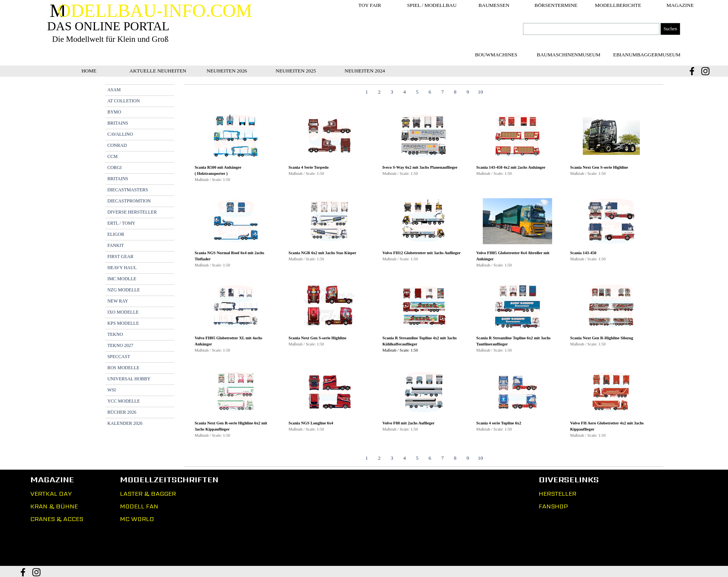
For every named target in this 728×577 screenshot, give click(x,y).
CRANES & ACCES (57, 519)
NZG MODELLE (124, 290)
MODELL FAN (139, 506)
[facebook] (692, 71)
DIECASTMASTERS (128, 190)
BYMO (114, 112)
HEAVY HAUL (122, 268)
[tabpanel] (424, 275)
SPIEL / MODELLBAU (432, 5)
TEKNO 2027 (120, 345)
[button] (236, 136)
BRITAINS (118, 123)
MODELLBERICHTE (618, 5)
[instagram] (705, 71)
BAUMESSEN (494, 5)
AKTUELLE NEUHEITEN (158, 71)
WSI (111, 390)
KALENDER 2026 (125, 423)
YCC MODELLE (124, 401)
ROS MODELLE (123, 368)
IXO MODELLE (123, 312)
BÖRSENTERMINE (556, 5)
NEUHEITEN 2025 (296, 71)
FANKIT (116, 245)
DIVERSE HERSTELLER (132, 212)
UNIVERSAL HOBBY (129, 379)
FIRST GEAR (120, 256)
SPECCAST (119, 357)
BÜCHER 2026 (122, 412)
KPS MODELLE (123, 323)
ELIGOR (116, 234)
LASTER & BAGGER (148, 494)
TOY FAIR (370, 5)
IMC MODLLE (122, 279)
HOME (89, 71)
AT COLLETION (124, 101)
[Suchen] (591, 29)
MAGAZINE (680, 5)
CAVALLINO (120, 134)
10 (480, 92)
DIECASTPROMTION (129, 201)
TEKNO (115, 334)
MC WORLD (137, 519)
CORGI (114, 168)
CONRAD (117, 145)
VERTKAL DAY (51, 494)
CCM (112, 156)
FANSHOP (553, 506)
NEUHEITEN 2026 (227, 71)
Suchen (670, 29)
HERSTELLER (557, 494)
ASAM (114, 90)
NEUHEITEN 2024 (365, 71)
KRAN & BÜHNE (54, 506)
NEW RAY (118, 301)
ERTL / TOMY (121, 223)
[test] (569, 55)
